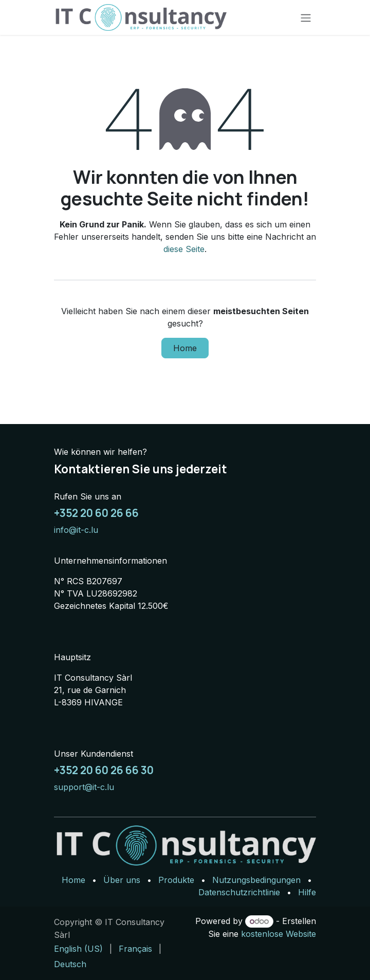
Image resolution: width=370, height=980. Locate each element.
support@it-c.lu (84, 787)
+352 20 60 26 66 (96, 513)
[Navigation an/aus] (306, 17)
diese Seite (184, 249)
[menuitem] (78, 949)
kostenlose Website (279, 934)
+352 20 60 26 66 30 (104, 770)
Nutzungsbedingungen (256, 880)
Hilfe (307, 892)
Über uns (122, 880)
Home (185, 348)
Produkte (176, 880)
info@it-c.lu (76, 530)
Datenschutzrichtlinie (239, 892)
